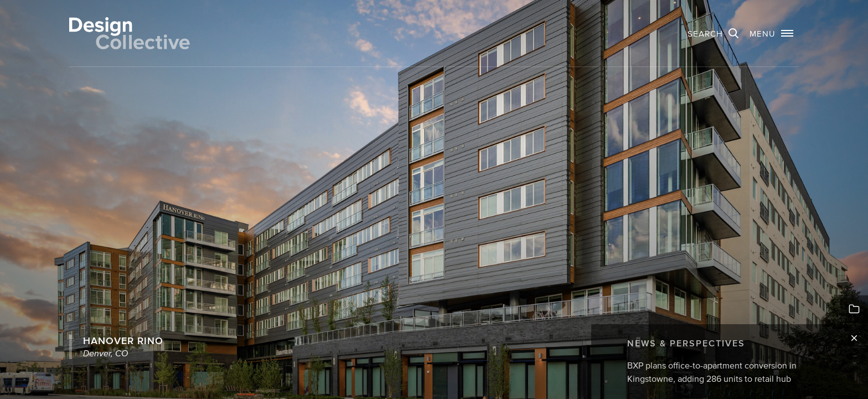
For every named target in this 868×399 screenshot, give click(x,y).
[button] (771, 33)
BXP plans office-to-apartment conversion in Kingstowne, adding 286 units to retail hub (712, 372)
